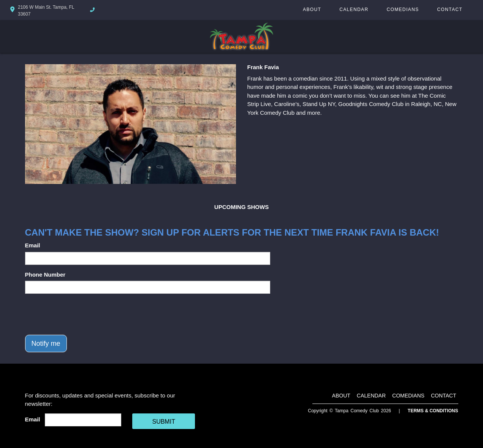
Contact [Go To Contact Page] (450, 9)
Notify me (46, 344)
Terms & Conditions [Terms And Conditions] (433, 411)
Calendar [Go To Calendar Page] (354, 9)
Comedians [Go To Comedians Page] (403, 9)
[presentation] (83, 314)
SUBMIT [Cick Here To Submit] (163, 422)
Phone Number (45, 275)
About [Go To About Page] (312, 9)
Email (33, 245)
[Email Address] (83, 420)
